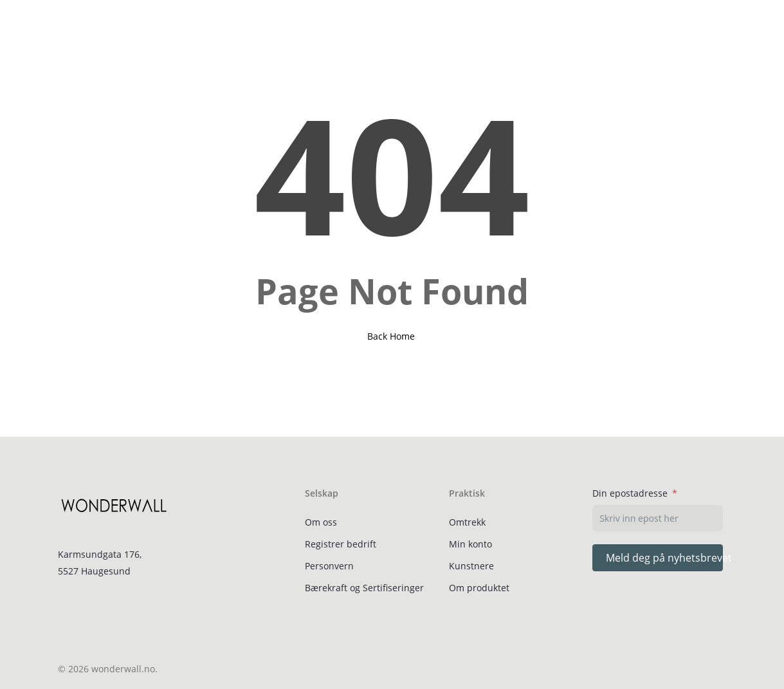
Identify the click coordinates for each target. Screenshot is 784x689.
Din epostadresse (630, 493)
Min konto (470, 544)
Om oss (321, 522)
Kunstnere (471, 566)
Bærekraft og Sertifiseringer (364, 588)
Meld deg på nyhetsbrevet (664, 558)
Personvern (329, 566)
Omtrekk (467, 522)
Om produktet (479, 588)
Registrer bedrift (341, 544)
